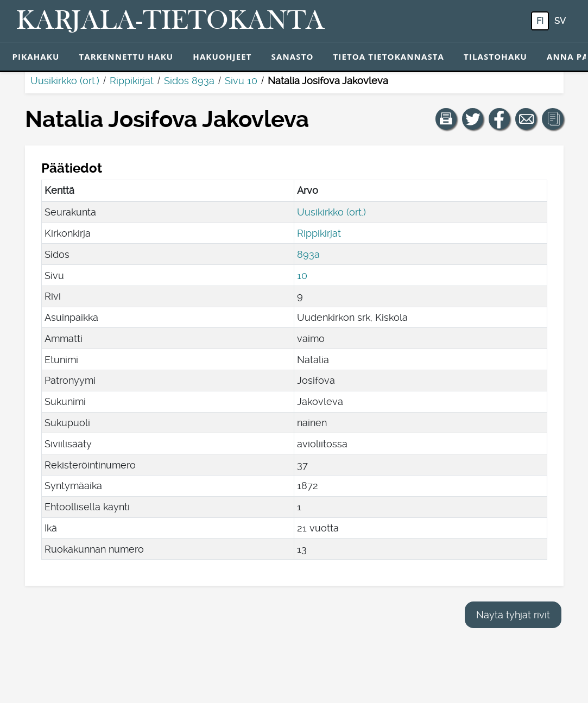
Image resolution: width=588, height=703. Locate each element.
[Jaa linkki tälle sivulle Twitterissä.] (473, 119)
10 (302, 275)
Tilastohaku (495, 56)
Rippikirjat (132, 81)
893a (308, 254)
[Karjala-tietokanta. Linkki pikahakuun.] (170, 21)
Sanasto (293, 56)
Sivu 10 (241, 81)
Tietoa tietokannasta (389, 56)
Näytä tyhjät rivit (513, 615)
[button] (446, 119)
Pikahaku (36, 56)
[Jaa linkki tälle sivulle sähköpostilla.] (526, 119)
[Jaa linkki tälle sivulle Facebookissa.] (500, 119)
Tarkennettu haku (126, 56)
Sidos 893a (189, 81)
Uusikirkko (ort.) (65, 81)
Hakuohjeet (222, 56)
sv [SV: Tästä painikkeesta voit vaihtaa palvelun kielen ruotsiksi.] (560, 21)
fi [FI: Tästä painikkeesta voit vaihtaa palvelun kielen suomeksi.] (540, 21)
